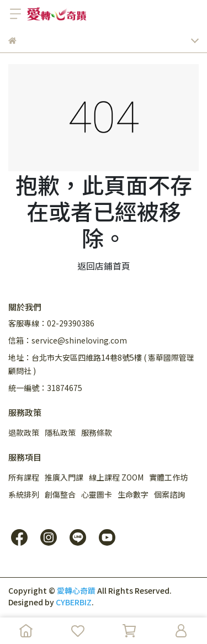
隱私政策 (60, 432)
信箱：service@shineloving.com (68, 340)
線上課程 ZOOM (116, 477)
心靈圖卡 (97, 494)
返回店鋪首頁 (104, 266)
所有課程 (24, 477)
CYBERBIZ (74, 602)
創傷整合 (60, 494)
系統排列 (24, 494)
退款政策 (24, 432)
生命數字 (133, 494)
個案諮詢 (169, 494)
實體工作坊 (168, 477)
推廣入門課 (64, 477)
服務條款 (97, 432)
